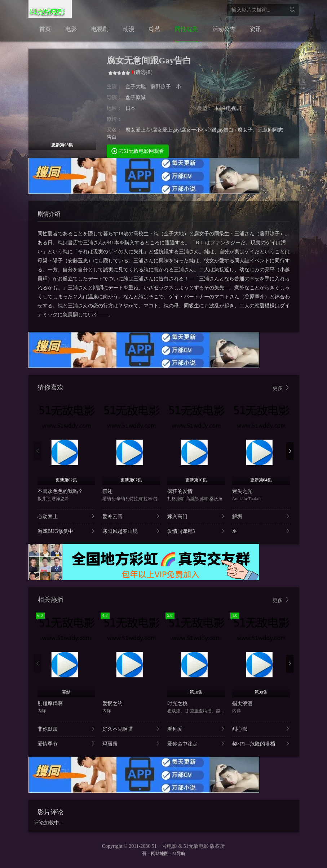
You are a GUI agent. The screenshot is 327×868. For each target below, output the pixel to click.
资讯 (256, 29)
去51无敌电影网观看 (138, 151)
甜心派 (261, 729)
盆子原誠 (136, 97)
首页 (45, 29)
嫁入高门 (196, 516)
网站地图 (160, 854)
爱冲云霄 (131, 516)
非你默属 (66, 729)
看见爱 (196, 729)
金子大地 (136, 87)
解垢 (261, 516)
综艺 (155, 29)
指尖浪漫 (242, 704)
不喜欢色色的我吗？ (60, 491)
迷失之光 (242, 491)
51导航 (179, 854)
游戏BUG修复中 (66, 531)
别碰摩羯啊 (50, 704)
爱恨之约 (112, 704)
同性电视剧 (229, 108)
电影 (71, 29)
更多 (281, 388)
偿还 (107, 491)
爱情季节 (66, 744)
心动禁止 (66, 516)
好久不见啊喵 (131, 729)
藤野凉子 (161, 87)
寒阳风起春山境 (131, 531)
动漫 (129, 29)
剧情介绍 (49, 214)
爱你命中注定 (196, 744)
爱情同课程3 (196, 531)
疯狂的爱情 (180, 491)
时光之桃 (177, 704)
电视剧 (100, 29)
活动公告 (224, 29)
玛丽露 (131, 744)
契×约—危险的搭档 (261, 744)
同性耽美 (186, 29)
